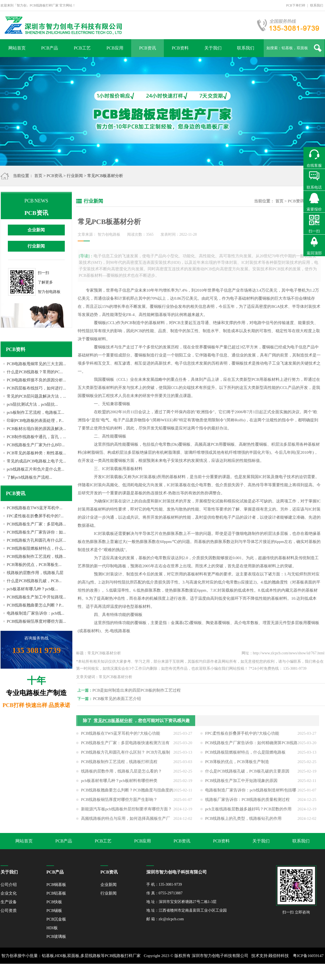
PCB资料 (180, 48)
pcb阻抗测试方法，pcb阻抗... (32, 404)
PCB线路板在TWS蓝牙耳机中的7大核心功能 (121, 735)
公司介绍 (9, 885)
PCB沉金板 (56, 919)
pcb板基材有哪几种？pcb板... (32, 589)
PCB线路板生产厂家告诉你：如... (36, 532)
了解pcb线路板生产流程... (29, 477)
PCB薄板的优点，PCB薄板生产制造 (237, 764)
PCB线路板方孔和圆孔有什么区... (36, 540)
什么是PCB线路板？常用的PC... (35, 372)
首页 (38, 176)
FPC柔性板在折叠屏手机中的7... (35, 516)
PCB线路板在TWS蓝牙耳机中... (35, 508)
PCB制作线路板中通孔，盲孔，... (36, 437)
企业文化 (9, 893)
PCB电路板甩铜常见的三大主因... (36, 364)
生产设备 (9, 902)
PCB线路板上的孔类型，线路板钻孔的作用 (243, 821)
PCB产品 (49, 48)
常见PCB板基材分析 (113, 723)
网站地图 (174, 972)
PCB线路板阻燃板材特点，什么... (36, 548)
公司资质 (9, 911)
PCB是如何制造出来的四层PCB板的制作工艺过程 (139, 690)
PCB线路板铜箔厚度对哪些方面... (36, 621)
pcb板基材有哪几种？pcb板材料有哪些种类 (119, 783)
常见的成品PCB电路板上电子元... (36, 461)
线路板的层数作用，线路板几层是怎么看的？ (121, 773)
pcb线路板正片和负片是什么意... (35, 469)
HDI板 (52, 928)
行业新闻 (75, 176)
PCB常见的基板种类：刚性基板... (36, 453)
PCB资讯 (147, 48)
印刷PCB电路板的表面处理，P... (35, 421)
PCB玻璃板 (56, 936)
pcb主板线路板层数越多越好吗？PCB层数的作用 (248, 811)
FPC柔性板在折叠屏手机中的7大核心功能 (242, 735)
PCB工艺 (82, 48)
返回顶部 (314, 253)
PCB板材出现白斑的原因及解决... (36, 429)
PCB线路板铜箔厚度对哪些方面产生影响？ (119, 802)
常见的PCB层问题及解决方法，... (36, 396)
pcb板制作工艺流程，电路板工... (35, 412)
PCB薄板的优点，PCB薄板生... (34, 565)
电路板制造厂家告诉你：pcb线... (35, 613)
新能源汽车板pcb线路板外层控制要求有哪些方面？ (126, 811)
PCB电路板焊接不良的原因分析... (36, 380)
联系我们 (317, 5)
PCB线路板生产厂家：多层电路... (36, 524)
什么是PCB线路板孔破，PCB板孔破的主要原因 (247, 773)
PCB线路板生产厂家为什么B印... (36, 445)
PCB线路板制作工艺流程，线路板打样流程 (119, 764)
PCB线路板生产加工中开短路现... (36, 597)
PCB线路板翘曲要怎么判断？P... (35, 605)
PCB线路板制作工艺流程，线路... (36, 556)
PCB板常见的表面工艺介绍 (119, 699)
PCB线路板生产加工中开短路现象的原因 (241, 783)
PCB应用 (115, 48)
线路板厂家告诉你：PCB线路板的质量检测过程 (247, 802)
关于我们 (213, 48)
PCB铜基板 (56, 885)
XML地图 (156, 972)
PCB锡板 (54, 911)
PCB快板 (54, 902)
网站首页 (17, 48)
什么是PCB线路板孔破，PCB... (34, 581)
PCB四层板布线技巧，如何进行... (36, 388)
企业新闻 (36, 230)
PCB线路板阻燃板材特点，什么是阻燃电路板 (245, 754)
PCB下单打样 (296, 5)
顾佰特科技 (279, 956)
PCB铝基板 (56, 893)
